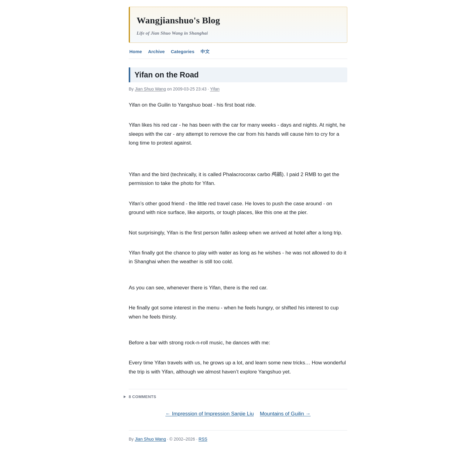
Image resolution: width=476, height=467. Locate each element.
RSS (203, 439)
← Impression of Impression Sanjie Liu (210, 414)
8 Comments (143, 397)
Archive (156, 51)
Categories (183, 51)
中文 (205, 51)
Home (136, 51)
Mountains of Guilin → (285, 414)
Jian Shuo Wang (150, 89)
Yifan (215, 89)
